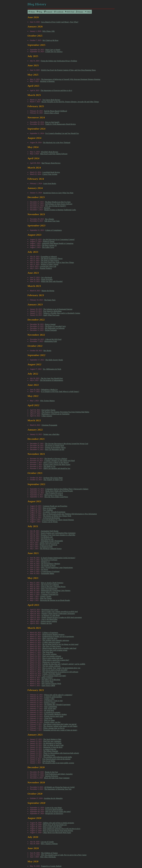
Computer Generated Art (50, 594)
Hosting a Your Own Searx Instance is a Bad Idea (58, 535)
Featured (48, 12)
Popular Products (46, 268)
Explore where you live (52, 722)
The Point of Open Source (50, 260)
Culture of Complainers (54, 230)
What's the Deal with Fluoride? (52, 281)
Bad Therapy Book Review (51, 163)
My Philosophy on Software (55, 328)
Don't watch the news (50, 638)
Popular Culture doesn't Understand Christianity (58, 614)
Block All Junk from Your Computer (57, 778)
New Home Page (47, 682)
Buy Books (47, 351)
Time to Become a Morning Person (53, 587)
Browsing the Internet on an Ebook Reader (55, 600)
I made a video (49, 699)
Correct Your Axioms (50, 174)
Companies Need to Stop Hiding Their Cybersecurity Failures (67, 489)
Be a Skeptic (50, 219)
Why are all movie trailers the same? (58, 812)
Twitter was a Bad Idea (51, 434)
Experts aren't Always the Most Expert (57, 464)
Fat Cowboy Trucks (48, 410)
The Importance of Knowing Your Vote (58, 789)
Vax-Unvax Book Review (51, 100)
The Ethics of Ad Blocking (51, 680)
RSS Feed (70, 12)
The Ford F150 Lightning (50, 585)
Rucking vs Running (47, 81)
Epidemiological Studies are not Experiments (58, 636)
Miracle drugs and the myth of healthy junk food (59, 648)
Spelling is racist (49, 755)
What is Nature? (47, 678)
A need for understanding (53, 697)
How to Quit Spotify (52, 122)
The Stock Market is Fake (52, 739)
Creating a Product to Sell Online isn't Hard (59, 461)
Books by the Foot (51, 772)
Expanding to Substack (49, 257)
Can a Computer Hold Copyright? (54, 676)
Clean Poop (48, 718)
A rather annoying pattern (51, 642)
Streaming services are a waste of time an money (60, 730)
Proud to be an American (49, 545)
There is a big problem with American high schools (61, 753)
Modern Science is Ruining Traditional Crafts (60, 210)
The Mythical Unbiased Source (51, 549)
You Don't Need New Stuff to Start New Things (57, 262)
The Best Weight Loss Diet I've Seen (58, 202)
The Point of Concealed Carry (55, 326)
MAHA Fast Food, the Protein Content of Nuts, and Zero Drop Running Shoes (68, 70)
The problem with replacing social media (58, 757)
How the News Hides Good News (56, 497)
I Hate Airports (47, 416)
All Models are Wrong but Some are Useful (59, 787)
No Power (45, 569)
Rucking (47, 208)
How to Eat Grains (49, 508)
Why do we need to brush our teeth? (55, 670)
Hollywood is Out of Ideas (54, 495)
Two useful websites (49, 654)
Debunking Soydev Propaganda (52, 541)
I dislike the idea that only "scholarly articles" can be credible (64, 664)
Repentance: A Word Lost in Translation (56, 414)
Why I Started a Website (49, 844)
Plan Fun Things (46, 598)
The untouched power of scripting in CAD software (60, 672)
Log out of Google (47, 842)
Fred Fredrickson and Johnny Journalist (59, 774)
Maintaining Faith (51, 341)
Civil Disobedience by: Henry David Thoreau (58, 520)
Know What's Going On (49, 592)
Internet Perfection (52, 776)
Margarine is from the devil (53, 747)
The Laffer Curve (48, 247)
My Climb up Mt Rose (50, 40)
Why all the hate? (50, 708)
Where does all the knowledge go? (55, 825)
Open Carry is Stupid (53, 50)
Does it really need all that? (52, 827)
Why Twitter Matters (47, 401)
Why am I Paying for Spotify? (55, 206)
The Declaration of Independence (51, 380)
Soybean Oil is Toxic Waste (53, 478)
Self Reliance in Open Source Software (59, 204)
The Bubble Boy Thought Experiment (57, 705)
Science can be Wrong (50, 522)
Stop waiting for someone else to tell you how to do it (62, 829)
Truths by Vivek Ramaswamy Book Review (60, 124)
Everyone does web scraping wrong (55, 650)
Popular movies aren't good (54, 716)
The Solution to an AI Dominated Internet (58, 309)
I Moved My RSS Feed (53, 339)
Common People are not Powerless (55, 506)
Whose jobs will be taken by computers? (58, 695)
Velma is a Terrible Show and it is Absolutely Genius (62, 313)
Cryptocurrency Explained (50, 571)
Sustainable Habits (48, 573)
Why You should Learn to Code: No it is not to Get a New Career (64, 855)
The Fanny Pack (50, 300)
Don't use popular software (52, 656)
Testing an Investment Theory (55, 448)
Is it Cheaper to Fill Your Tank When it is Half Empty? (60, 392)
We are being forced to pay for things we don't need (60, 644)
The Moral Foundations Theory (52, 259)
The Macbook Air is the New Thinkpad (57, 143)
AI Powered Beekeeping (51, 518)
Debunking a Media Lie (49, 390)
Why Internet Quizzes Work (51, 684)
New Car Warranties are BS (55, 449)
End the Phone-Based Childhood (56, 111)
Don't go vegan (49, 720)
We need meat (49, 710)
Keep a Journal (50, 324)
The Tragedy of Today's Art (53, 480)
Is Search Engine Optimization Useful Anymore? (58, 558)
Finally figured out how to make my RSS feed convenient (62, 617)
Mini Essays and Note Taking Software (54, 154)
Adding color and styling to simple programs (58, 823)
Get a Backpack (47, 277)
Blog (39, 12)
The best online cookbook (51, 666)
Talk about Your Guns (52, 221)
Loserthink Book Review (51, 172)
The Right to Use (49, 466)
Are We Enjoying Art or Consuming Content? (59, 239)
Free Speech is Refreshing (52, 311)
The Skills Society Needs (54, 360)
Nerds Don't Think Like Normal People (59, 491)
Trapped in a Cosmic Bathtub (51, 866)
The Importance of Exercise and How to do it (56, 90)
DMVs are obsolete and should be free (57, 468)
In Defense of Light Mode (51, 615)
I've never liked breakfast (54, 810)
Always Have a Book (51, 113)
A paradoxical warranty (52, 712)
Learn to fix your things (54, 808)
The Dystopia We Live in (54, 493)
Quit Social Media (49, 761)
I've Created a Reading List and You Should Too (62, 133)
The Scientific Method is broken (55, 714)
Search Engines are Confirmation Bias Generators (58, 533)
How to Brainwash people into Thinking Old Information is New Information (70, 514)
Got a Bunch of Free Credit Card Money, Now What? (60, 22)
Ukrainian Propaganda (49, 425)
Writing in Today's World (49, 264)
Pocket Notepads (51, 330)
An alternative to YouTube (52, 743)
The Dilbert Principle (51, 751)
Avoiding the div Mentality (53, 798)
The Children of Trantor (49, 853)
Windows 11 (45, 562)
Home (32, 12)
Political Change (49, 241)
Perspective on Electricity (54, 813)
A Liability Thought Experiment (54, 512)
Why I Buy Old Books (48, 857)
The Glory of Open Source (52, 646)
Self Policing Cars (47, 539)
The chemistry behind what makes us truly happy (60, 726)
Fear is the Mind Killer (50, 619)
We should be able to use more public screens (58, 763)
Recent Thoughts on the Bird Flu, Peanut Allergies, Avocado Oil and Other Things (70, 102)
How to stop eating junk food (53, 658)
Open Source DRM (48, 686)
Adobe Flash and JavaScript (50, 543)
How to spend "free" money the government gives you (61, 668)
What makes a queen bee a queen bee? (56, 660)
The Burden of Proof (48, 566)
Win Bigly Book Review (50, 152)
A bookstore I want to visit (53, 701)
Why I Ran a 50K (49, 31)
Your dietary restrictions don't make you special (60, 724)
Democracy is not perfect (51, 662)
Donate (79, 12)
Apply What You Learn (51, 315)
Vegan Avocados (47, 279)
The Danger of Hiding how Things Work (57, 516)
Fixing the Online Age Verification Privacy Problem (59, 61)
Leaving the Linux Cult (48, 266)
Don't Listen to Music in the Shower (56, 463)
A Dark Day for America (54, 52)
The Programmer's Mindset (51, 564)
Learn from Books (50, 183)
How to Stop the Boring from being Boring (58, 831)
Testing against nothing (49, 621)
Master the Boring (48, 291)
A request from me (50, 749)
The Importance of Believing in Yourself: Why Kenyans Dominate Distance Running (71, 79)
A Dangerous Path (46, 547)
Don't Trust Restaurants (49, 589)
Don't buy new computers (52, 741)
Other (88, 12)
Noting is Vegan (50, 703)
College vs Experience (50, 633)
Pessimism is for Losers (50, 610)
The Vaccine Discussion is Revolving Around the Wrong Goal (67, 444)
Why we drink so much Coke (53, 745)
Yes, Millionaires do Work (52, 369)
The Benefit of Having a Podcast (56, 459)
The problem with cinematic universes (56, 640)
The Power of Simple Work (54, 446)
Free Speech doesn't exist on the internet (56, 759)
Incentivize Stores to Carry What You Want (58, 193)
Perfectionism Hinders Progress (54, 635)
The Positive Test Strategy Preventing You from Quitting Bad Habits (65, 412)
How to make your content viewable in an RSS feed (60, 612)
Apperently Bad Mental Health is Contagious (58, 243)
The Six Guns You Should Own (52, 378)
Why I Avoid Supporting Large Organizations (57, 568)
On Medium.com (47, 537)
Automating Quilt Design (50, 531)
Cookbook (59, 12)
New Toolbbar (48, 510)
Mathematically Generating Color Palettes (56, 591)
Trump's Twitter (46, 596)
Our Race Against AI (49, 245)
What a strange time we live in (54, 728)
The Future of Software (49, 560)
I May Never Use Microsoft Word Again (57, 833)
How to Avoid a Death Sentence (52, 583)
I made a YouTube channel (52, 674)
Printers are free (46, 623)
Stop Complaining (51, 707)
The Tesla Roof (48, 652)
